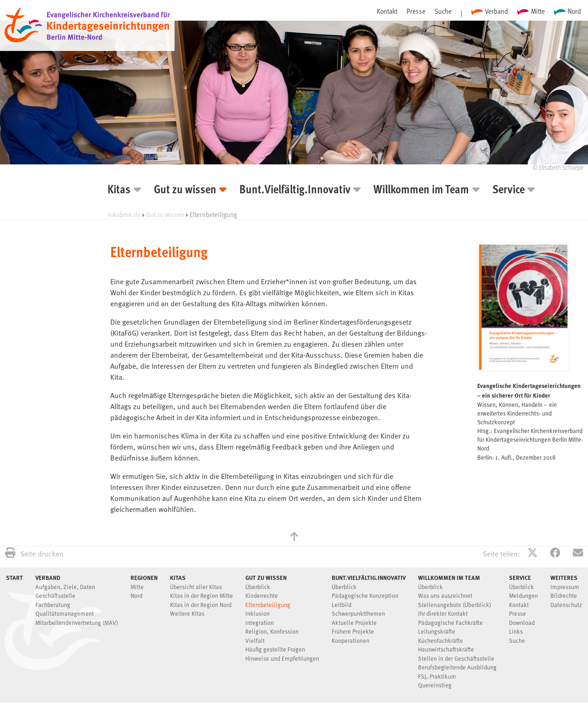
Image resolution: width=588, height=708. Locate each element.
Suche (443, 11)
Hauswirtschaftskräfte (446, 650)
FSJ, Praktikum (437, 677)
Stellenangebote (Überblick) (455, 605)
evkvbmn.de (124, 214)
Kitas (119, 190)
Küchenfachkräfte (441, 641)
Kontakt (387, 11)
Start (14, 578)
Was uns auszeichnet (445, 596)
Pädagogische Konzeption (365, 596)
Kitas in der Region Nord (201, 605)
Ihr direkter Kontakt (443, 614)
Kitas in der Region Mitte (201, 596)
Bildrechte (564, 596)
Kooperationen (351, 641)
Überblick (258, 587)
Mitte (538, 11)
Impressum (565, 587)
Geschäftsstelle (55, 596)
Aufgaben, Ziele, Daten (65, 587)
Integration (260, 623)
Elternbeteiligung (268, 605)
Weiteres (564, 578)
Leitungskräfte (437, 632)
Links (516, 632)
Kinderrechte (262, 596)
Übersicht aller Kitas (196, 587)
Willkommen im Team (421, 190)
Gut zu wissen (185, 190)
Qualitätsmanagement (65, 614)
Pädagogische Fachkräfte (450, 623)
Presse (416, 11)
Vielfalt (255, 641)
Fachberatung (53, 605)
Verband (497, 11)
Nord (574, 11)
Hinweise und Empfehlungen (282, 659)
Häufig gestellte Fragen (275, 650)
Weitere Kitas (187, 614)
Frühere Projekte (353, 632)
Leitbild (342, 605)
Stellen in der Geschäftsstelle (456, 659)
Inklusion (257, 614)
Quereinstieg (435, 686)
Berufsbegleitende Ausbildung (457, 668)
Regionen (144, 578)
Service (509, 190)
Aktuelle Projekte (354, 623)
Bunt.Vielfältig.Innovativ (295, 190)
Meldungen (523, 596)
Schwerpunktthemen (358, 614)
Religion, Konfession (272, 632)
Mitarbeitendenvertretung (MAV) (77, 623)
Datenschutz (566, 605)
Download (522, 623)
